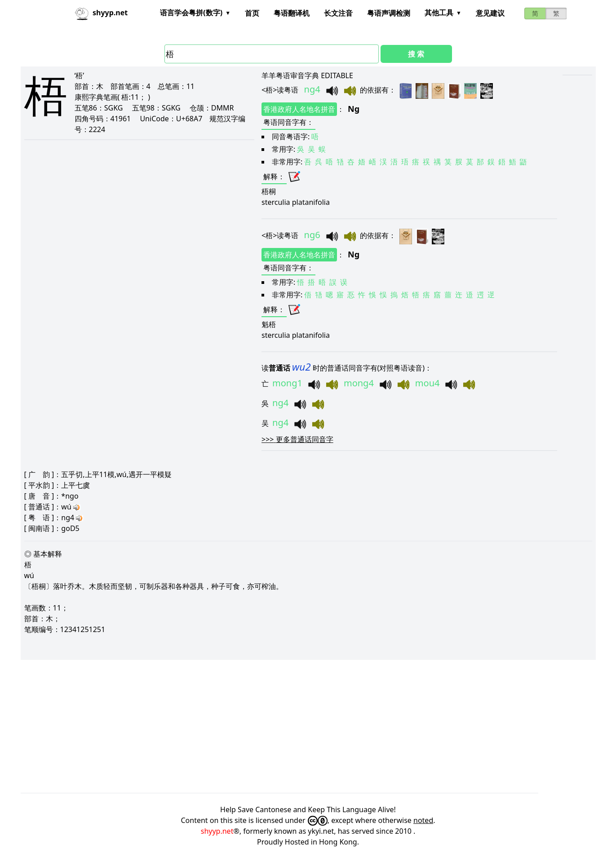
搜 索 (416, 54)
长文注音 (338, 13)
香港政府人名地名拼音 (299, 109)
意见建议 (490, 13)
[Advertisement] (290, 726)
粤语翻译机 (292, 13)
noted (423, 820)
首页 (252, 13)
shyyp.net (217, 831)
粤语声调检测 (389, 13)
